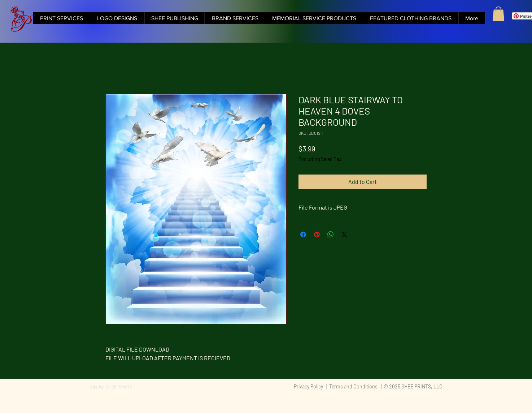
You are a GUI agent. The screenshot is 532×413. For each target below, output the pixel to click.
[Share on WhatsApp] (331, 235)
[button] (498, 14)
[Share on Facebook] (303, 235)
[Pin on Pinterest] (317, 235)
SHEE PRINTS (118, 387)
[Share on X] (344, 235)
